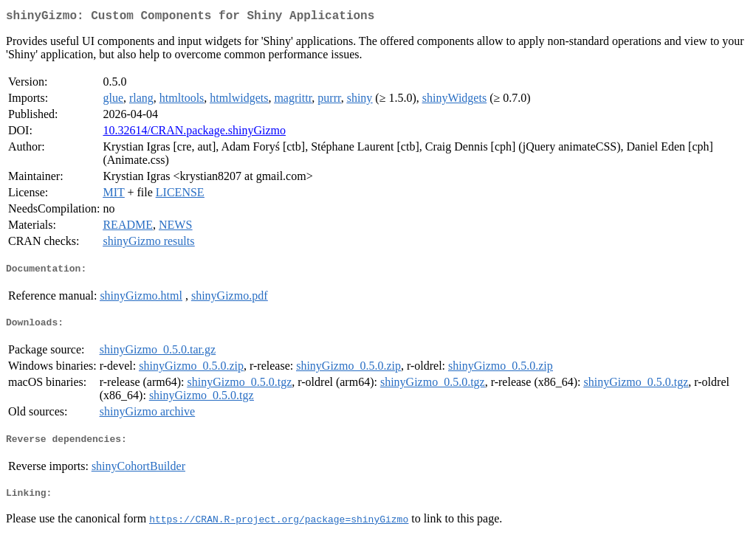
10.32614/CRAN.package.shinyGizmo (194, 133)
